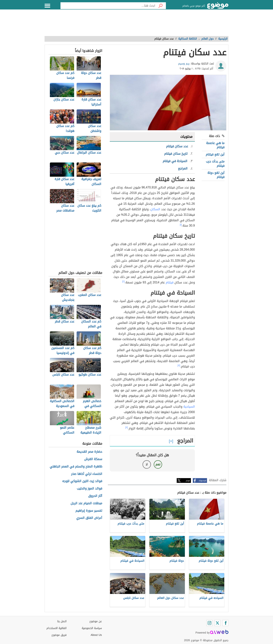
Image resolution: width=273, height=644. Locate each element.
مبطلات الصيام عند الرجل (86, 503)
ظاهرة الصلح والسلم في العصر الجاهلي (76, 467)
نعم (158, 464)
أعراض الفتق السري (89, 518)
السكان (155, 209)
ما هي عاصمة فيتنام (215, 145)
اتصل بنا (62, 621)
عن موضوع (96, 621)
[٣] (179, 366)
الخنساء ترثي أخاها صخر (87, 474)
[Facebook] (225, 623)
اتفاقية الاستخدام (56, 628)
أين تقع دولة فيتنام (216, 175)
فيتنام (170, 282)
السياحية (189, 407)
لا (147, 464)
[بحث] (161, 6)
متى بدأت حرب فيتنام (215, 164)
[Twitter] (217, 623)
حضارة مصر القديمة (89, 452)
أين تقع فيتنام (215, 154)
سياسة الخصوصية (92, 628)
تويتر (188, 480)
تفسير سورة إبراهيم (89, 511)
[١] (181, 225)
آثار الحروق (95, 496)
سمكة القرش (93, 459)
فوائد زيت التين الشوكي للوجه (82, 481)
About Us (96, 635)
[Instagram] (209, 623)
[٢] (124, 282)
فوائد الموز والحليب (89, 489)
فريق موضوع (59, 635)
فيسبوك (202, 480)
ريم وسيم (184, 64)
